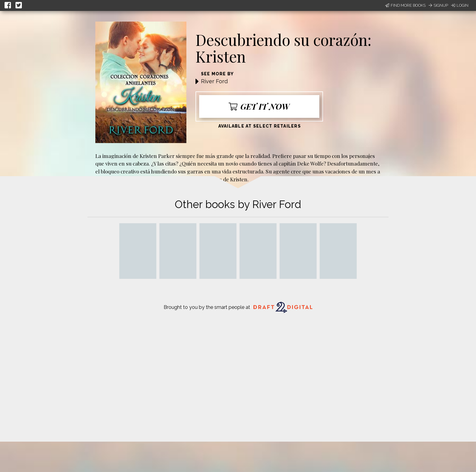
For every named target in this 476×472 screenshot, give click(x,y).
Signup (438, 5)
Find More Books (405, 5)
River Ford (214, 81)
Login (460, 5)
